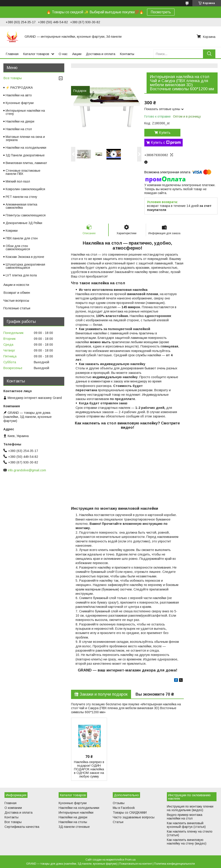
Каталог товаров (36, 54)
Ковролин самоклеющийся (25, 189)
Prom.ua (130, 860)
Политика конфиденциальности (174, 864)
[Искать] (209, 54)
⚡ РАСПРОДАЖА (19, 88)
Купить (165, 133)
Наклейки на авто (19, 95)
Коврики (12, 231)
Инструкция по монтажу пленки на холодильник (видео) (190, 808)
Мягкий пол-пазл (18, 181)
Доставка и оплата (101, 54)
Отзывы (119, 803)
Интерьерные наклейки (76, 812)
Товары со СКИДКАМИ (130, 812)
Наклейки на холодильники (26, 148)
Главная (12, 54)
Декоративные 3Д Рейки (24, 223)
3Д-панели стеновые (74, 827)
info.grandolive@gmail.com (27, 470)
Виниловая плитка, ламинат (26, 163)
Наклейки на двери (20, 121)
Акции (77, 54)
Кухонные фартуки (20, 103)
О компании (13, 808)
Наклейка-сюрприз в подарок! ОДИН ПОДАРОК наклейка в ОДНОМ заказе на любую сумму (89, 769)
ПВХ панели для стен (22, 238)
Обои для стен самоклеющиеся (18, 248)
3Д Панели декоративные (25, 155)
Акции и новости (16, 285)
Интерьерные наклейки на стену (25, 112)
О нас (63, 54)
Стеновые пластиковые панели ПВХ (23, 172)
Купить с (166, 143)
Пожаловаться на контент (136, 864)
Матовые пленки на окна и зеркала (25, 138)
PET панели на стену (21, 197)
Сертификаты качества (22, 827)
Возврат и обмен (17, 293)
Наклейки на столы (73, 822)
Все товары (13, 78)
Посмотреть (161, 12)
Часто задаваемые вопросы (134, 817)
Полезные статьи (17, 308)
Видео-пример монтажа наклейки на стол (185, 817)
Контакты (127, 54)
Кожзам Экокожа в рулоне (25, 257)
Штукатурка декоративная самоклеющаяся (25, 266)
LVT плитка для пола (21, 275)
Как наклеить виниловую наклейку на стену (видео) (187, 842)
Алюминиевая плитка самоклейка (21, 206)
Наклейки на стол (19, 129)
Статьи (118, 822)
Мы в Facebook (124, 808)
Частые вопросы (16, 300)
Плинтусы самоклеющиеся (26, 215)
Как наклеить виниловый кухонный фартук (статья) (186, 825)
